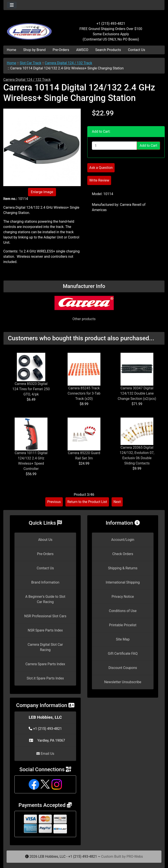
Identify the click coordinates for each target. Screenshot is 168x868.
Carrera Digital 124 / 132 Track (69, 63)
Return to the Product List (87, 502)
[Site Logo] (30, 29)
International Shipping (123, 582)
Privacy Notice (123, 597)
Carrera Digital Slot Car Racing (45, 647)
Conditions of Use (123, 611)
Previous (54, 502)
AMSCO (82, 50)
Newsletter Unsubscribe (123, 682)
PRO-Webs (135, 857)
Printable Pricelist (123, 625)
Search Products (108, 50)
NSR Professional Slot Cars (45, 616)
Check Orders (123, 554)
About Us (45, 540)
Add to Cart (148, 146)
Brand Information (45, 582)
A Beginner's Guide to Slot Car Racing (45, 599)
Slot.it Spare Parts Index (45, 678)
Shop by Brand (34, 50)
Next (117, 502)
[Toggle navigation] (12, 5)
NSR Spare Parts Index (45, 630)
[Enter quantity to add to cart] (114, 146)
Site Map (123, 639)
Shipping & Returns (123, 568)
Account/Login (123, 540)
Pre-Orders (61, 50)
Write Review (99, 180)
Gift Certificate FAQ (123, 654)
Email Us (45, 754)
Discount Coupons (123, 668)
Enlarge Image (42, 192)
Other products (84, 319)
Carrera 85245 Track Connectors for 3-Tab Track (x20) (84, 393)
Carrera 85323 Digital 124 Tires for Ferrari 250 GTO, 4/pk (31, 389)
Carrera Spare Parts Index (45, 664)
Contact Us (137, 50)
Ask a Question (101, 168)
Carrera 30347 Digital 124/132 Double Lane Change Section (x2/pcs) (137, 393)
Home (11, 50)
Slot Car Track (31, 63)
